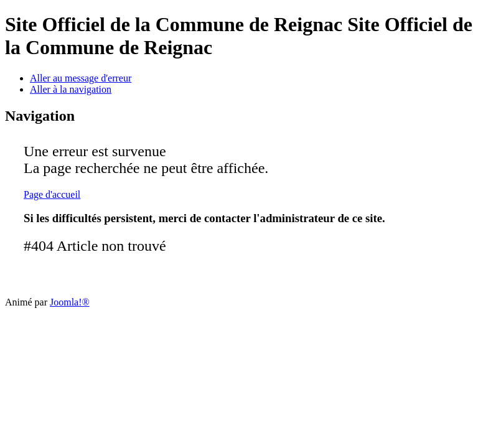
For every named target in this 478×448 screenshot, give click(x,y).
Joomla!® (70, 302)
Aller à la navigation (71, 89)
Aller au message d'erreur (81, 78)
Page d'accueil (52, 194)
